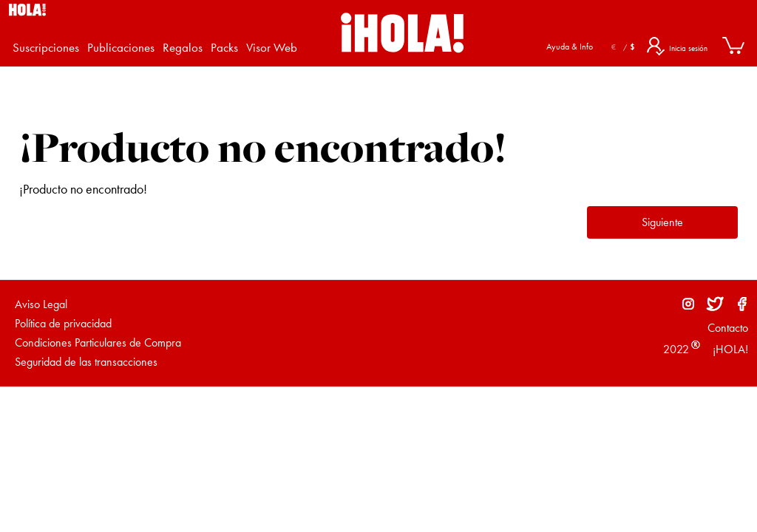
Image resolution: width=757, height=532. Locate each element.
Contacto (728, 328)
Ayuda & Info (570, 47)
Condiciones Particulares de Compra (98, 342)
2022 (676, 349)
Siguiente (662, 222)
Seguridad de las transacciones (86, 362)
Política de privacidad (63, 323)
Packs (224, 47)
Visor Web (272, 47)
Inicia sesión (688, 48)
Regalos (183, 47)
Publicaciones (121, 47)
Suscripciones (46, 47)
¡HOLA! (729, 349)
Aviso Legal (41, 304)
